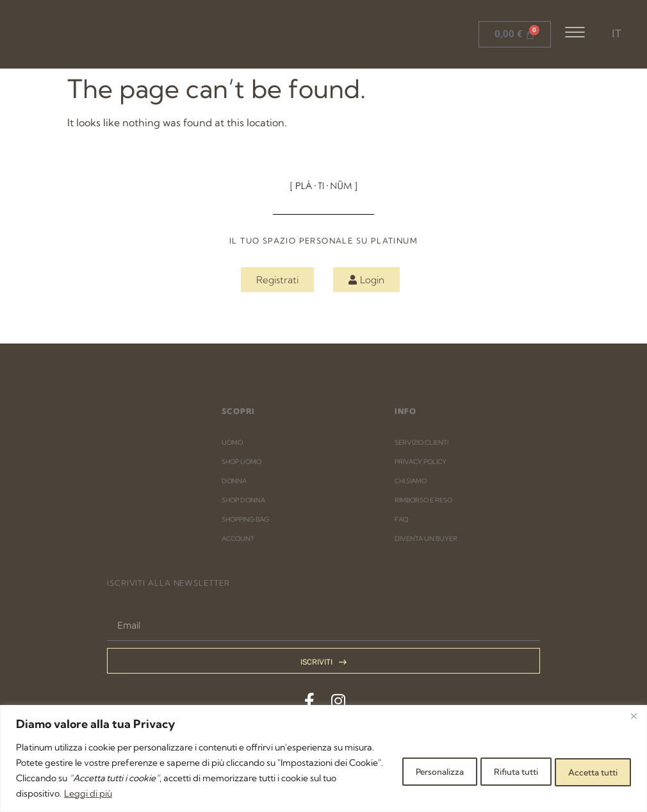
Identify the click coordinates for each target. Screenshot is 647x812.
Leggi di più (224, 793)
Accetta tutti (586, 770)
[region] (323, 758)
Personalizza (400, 770)
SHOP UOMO (242, 462)
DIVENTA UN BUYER (426, 539)
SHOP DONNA (243, 500)
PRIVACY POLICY (421, 462)
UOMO (232, 443)
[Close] (634, 716)
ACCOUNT (238, 539)
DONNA (234, 481)
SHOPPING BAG (245, 519)
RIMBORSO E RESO (423, 500)
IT (617, 34)
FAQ (401, 519)
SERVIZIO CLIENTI (422, 443)
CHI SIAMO (411, 481)
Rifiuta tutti (492, 770)
